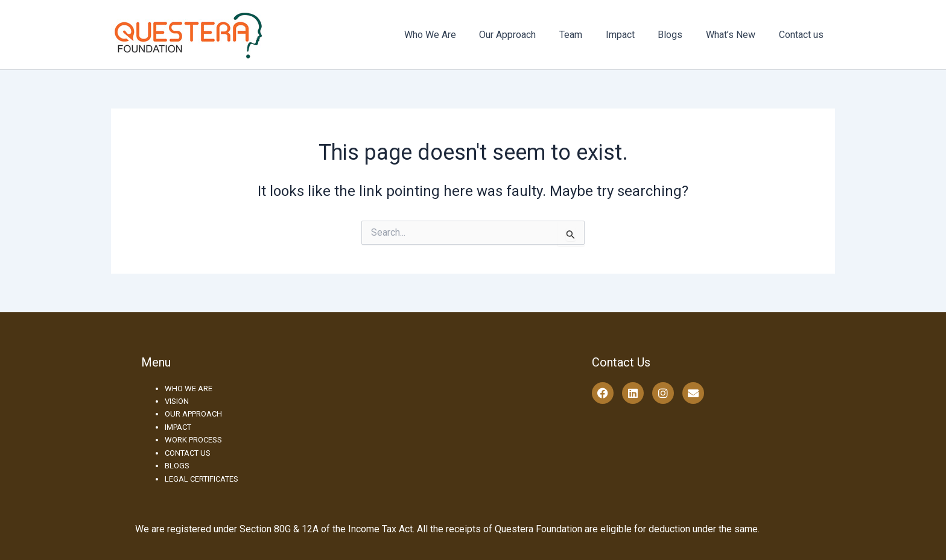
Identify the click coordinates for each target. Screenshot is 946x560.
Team (589, 35)
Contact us (803, 35)
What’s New (737, 35)
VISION (177, 401)
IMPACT (178, 427)
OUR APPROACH (193, 414)
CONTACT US (188, 453)
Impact (634, 35)
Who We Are (456, 35)
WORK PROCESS (193, 440)
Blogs (680, 35)
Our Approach (530, 35)
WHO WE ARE (189, 389)
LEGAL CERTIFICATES (202, 479)
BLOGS (177, 466)
